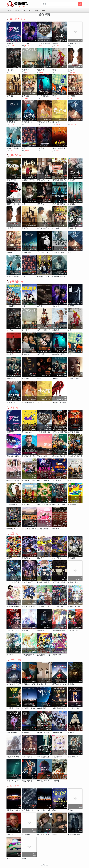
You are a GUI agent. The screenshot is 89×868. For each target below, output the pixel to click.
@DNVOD (44, 865)
